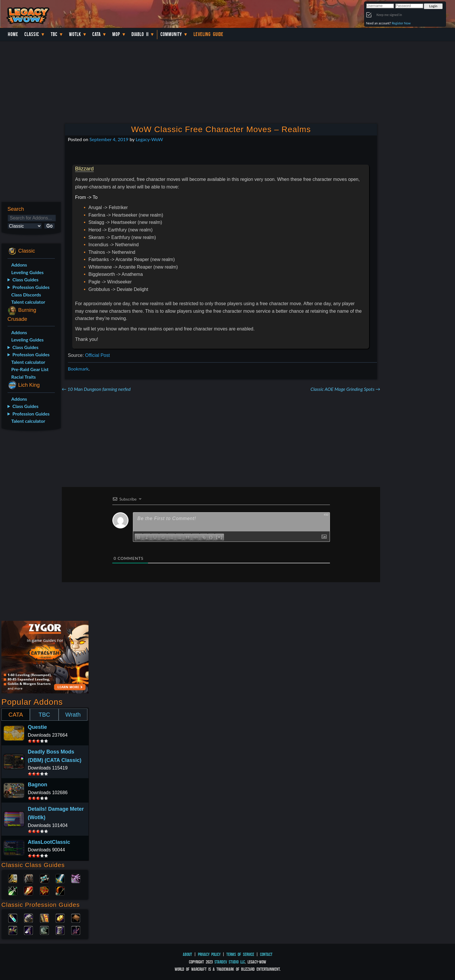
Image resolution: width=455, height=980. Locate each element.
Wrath (73, 715)
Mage (28, 890)
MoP (116, 34)
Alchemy (13, 918)
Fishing (76, 930)
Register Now (401, 23)
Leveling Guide (208, 34)
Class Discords (26, 295)
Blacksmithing (28, 918)
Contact (266, 954)
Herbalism (13, 930)
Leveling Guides (28, 272)
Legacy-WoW (149, 139)
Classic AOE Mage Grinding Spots (345, 389)
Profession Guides (31, 287)
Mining (28, 930)
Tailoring (60, 930)
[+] (219, 537)
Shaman (44, 890)
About (187, 954)
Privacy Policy (209, 954)
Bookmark (78, 369)
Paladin (13, 878)
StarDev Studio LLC (230, 962)
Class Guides (26, 279)
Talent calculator (28, 302)
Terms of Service (240, 954)
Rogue (13, 890)
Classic (32, 34)
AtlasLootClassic (49, 842)
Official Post (97, 355)
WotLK (75, 34)
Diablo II (140, 34)
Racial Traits (24, 377)
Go (49, 226)
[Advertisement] (31, 527)
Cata (96, 34)
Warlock (76, 878)
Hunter (60, 890)
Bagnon (38, 785)
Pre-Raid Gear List (30, 369)
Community (171, 34)
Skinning (44, 930)
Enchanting (44, 918)
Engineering (60, 918)
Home (13, 34)
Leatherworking (76, 918)
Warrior (60, 878)
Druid (28, 878)
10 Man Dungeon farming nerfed (96, 389)
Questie (37, 727)
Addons (19, 265)
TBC (54, 34)
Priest (44, 878)
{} (211, 537)
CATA (16, 715)
